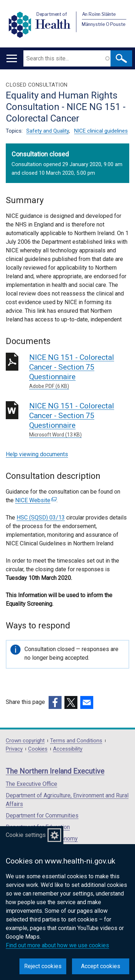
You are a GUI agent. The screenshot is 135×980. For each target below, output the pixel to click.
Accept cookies (101, 966)
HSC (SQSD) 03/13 (41, 518)
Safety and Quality (48, 131)
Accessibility (68, 749)
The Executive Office (31, 784)
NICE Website (36, 500)
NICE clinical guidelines (101, 131)
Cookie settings (26, 835)
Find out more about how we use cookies (57, 945)
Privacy (14, 749)
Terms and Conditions (76, 741)
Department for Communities (42, 816)
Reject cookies (43, 966)
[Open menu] (12, 58)
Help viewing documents (37, 454)
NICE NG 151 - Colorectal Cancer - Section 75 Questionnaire (79, 372)
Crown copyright (25, 741)
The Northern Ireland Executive (55, 771)
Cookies (38, 749)
